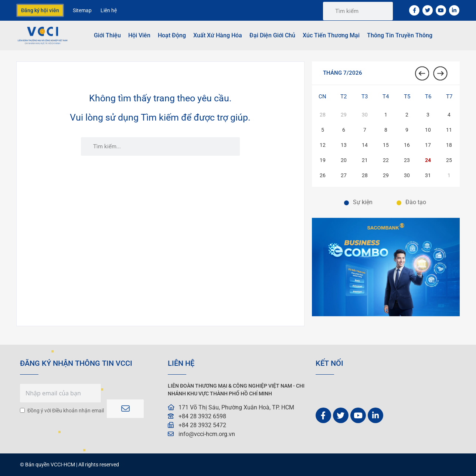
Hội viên (139, 35)
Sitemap (82, 10)
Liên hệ (109, 10)
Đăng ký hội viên (40, 10)
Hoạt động (172, 35)
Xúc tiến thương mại (331, 35)
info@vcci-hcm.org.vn (207, 434)
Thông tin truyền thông (400, 35)
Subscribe (125, 406)
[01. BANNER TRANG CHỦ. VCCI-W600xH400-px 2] (386, 314)
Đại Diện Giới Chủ (272, 35)
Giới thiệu (107, 35)
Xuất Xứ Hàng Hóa (218, 35)
